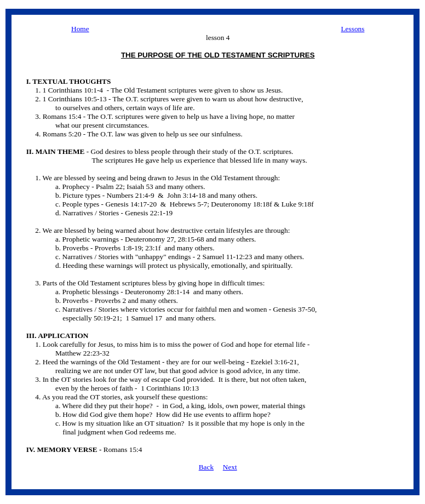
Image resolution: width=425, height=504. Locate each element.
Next (230, 467)
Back (206, 467)
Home (80, 29)
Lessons (352, 29)
